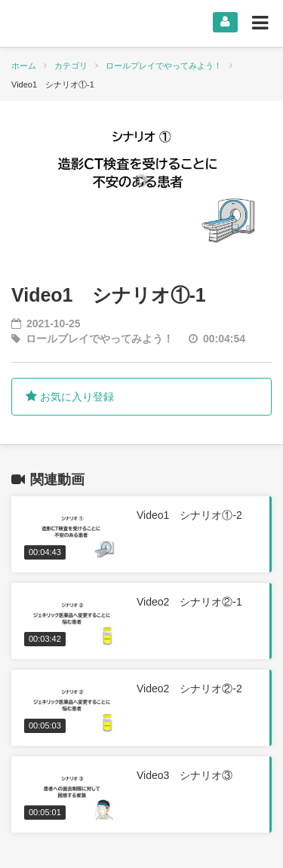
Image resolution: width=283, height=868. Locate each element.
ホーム (24, 66)
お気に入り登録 (70, 397)
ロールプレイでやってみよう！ (164, 66)
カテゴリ (71, 66)
